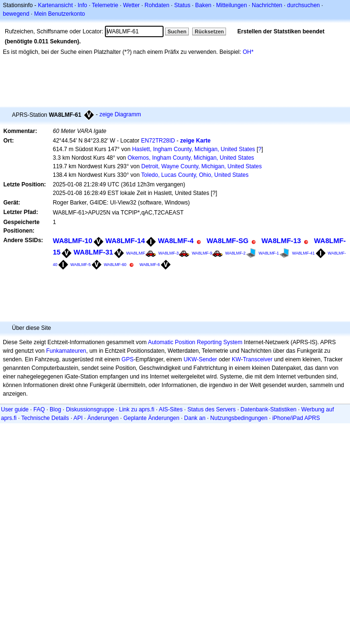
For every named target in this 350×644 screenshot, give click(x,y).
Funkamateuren (66, 351)
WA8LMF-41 (303, 253)
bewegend (16, 14)
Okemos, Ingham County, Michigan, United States (191, 158)
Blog (55, 409)
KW (236, 359)
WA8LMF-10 (73, 241)
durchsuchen (304, 5)
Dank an (195, 418)
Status (182, 5)
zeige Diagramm (120, 114)
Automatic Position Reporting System (195, 342)
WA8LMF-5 (81, 265)
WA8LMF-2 (235, 253)
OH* (248, 52)
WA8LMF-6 (149, 265)
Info (82, 5)
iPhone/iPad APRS (296, 418)
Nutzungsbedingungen (239, 418)
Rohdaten (157, 5)
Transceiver (257, 359)
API (78, 418)
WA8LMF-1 (269, 253)
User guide (15, 409)
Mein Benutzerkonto (59, 14)
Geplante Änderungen (151, 418)
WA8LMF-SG (227, 241)
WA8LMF (136, 253)
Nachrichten (267, 5)
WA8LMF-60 (115, 265)
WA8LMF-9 (202, 253)
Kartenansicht (55, 5)
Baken (203, 5)
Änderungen (103, 418)
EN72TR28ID (158, 141)
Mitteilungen (232, 5)
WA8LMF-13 (281, 241)
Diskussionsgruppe (90, 409)
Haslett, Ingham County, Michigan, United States (194, 149)
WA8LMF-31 (93, 252)
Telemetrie (105, 5)
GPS (128, 359)
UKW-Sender (200, 359)
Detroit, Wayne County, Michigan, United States (201, 166)
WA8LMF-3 (169, 253)
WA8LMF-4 (176, 241)
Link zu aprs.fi (137, 409)
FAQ (39, 409)
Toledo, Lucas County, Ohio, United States (195, 175)
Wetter (131, 5)
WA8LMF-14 (125, 241)
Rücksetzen (209, 31)
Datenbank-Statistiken (268, 409)
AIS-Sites (171, 409)
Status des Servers (211, 409)
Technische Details (45, 418)
